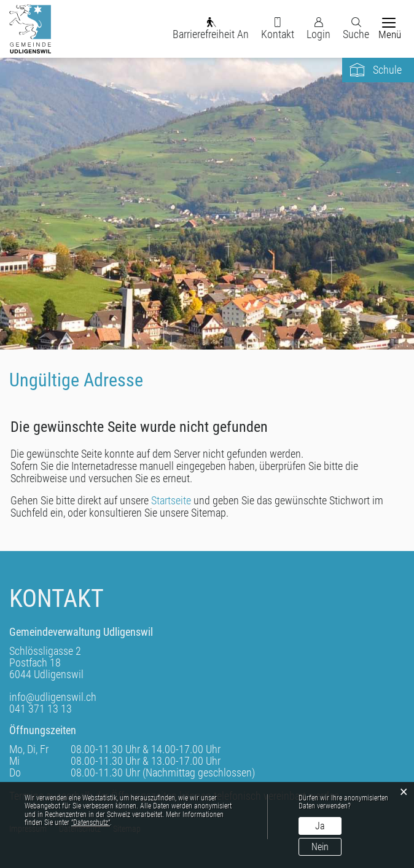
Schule (387, 70)
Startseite (171, 500)
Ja (320, 826)
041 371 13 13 (41, 709)
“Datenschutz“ (91, 823)
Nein (320, 847)
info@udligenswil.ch (53, 697)
